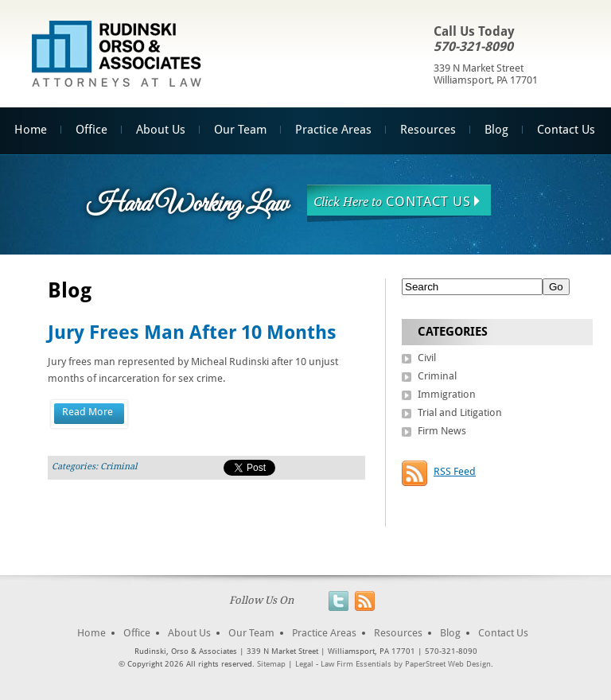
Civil (427, 358)
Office (91, 130)
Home (91, 633)
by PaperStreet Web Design (442, 664)
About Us (161, 130)
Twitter (339, 601)
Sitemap (271, 664)
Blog (496, 130)
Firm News (442, 431)
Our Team (240, 130)
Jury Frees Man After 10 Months (192, 332)
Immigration (447, 394)
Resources (428, 130)
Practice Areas (333, 130)
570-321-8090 (473, 47)
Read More (88, 412)
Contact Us (566, 130)
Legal (304, 664)
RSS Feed (455, 471)
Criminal (119, 467)
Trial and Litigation (460, 412)
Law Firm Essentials (356, 664)
